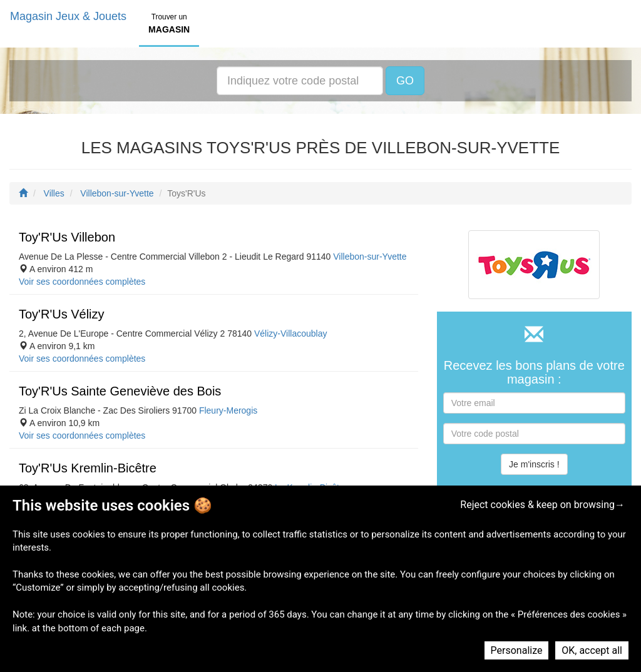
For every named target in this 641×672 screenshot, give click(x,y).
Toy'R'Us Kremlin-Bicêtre (88, 468)
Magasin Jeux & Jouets (68, 16)
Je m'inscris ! (534, 464)
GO (405, 81)
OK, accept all (592, 650)
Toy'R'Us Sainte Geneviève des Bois (120, 391)
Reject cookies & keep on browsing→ (542, 505)
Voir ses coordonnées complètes (82, 282)
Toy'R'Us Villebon (67, 237)
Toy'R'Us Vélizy (62, 314)
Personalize (517, 650)
